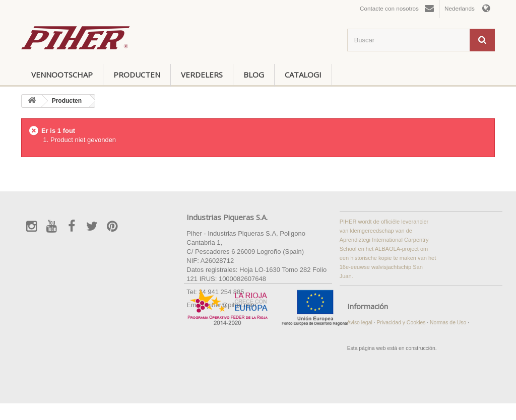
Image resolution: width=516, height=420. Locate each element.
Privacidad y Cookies (402, 323)
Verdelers (202, 75)
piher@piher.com (231, 305)
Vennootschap (62, 75)
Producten (137, 75)
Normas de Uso (449, 323)
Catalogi (303, 75)
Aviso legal (361, 323)
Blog (254, 75)
